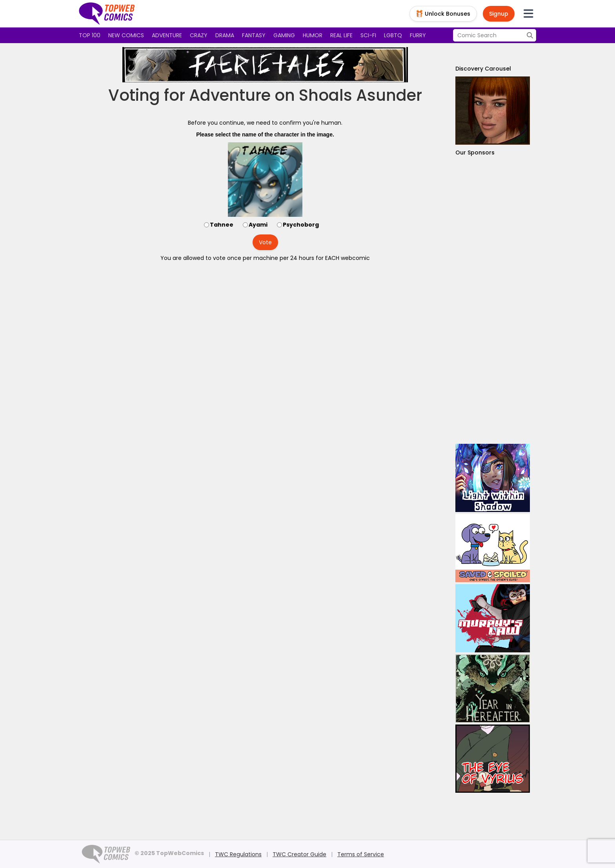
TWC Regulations (238, 854)
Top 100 (90, 35)
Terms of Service (361, 854)
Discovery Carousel (483, 69)
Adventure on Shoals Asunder (306, 95)
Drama (225, 35)
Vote (265, 242)
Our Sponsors (475, 153)
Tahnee (222, 225)
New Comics (126, 35)
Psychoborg (301, 225)
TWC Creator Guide (299, 854)
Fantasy (254, 35)
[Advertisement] (493, 300)
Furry (418, 35)
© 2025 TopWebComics (169, 853)
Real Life (341, 35)
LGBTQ (393, 35)
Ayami (258, 225)
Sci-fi (368, 35)
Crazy (199, 35)
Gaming (284, 35)
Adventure (167, 35)
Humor (313, 35)
